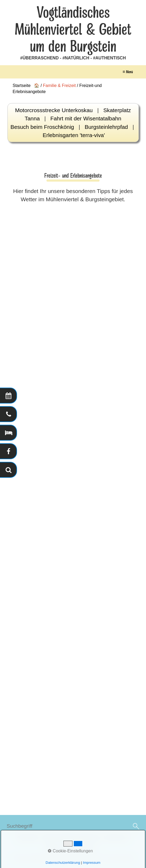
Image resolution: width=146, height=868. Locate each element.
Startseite (28, 838)
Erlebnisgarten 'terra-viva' (74, 135)
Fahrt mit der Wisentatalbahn (86, 118)
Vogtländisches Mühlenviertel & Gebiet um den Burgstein (73, 30)
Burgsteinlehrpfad (106, 127)
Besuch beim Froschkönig (42, 127)
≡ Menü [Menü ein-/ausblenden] (128, 72)
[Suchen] (135, 826)
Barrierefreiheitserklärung (71, 838)
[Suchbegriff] (73, 826)
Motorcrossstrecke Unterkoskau (54, 110)
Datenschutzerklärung (70, 848)
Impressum (116, 838)
